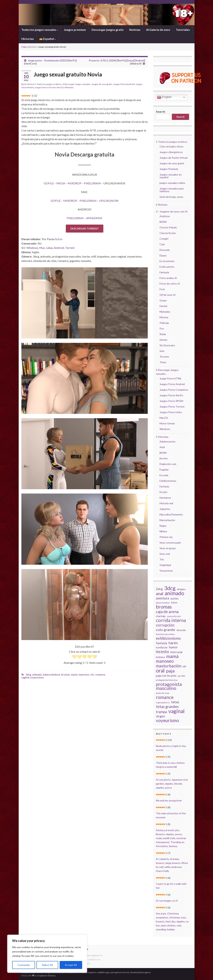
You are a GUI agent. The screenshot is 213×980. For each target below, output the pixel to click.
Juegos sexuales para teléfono (172, 190)
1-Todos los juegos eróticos (48, 84)
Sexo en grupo (168, 548)
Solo (162, 351)
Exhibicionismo (168, 481)
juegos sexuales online (172, 183)
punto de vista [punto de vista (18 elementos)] (163, 693)
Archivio (28, 84)
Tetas (163, 362)
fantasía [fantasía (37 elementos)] (162, 643)
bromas (66, 675)
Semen (163, 340)
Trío (162, 559)
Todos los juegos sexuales (40, 30)
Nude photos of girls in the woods (171, 748)
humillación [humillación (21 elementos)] (162, 648)
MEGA (61, 183)
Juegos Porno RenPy (171, 395)
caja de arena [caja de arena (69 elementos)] (167, 612)
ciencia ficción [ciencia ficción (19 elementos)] (174, 616)
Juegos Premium (169, 169)
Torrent (70, 248)
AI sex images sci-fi (167, 901)
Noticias (135, 30)
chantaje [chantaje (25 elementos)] (161, 616)
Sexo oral (165, 554)
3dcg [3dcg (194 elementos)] (170, 588)
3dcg (28, 675)
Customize (24, 965)
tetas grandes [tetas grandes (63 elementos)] (167, 707)
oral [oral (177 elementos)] (160, 670)
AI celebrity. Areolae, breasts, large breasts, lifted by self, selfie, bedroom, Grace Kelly (172, 865)
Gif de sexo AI (168, 295)
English (164, 97)
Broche (164, 458)
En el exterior (167, 261)
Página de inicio (29, 47)
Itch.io (58, 239)
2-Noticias (162, 205)
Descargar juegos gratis (108, 30)
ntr (92, 675)
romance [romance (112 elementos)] (165, 697)
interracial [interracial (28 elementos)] (176, 652)
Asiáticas (165, 216)
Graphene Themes (46, 976)
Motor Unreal (167, 423)
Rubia (163, 334)
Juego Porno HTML (170, 378)
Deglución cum (168, 464)
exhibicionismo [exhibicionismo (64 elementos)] (168, 638)
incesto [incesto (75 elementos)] (162, 652)
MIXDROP (75, 183)
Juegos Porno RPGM (171, 401)
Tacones (164, 357)
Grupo (163, 300)
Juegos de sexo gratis (102, 84)
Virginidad (165, 565)
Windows (69, 87)
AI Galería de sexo (158, 30)
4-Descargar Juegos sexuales (76, 84)
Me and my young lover (169, 800)
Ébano (163, 255)
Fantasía (164, 272)
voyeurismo (37, 677)
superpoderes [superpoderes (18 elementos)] (163, 702)
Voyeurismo (166, 571)
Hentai (163, 306)
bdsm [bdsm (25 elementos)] (174, 602)
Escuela (164, 475)
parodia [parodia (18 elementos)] (181, 676)
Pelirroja (164, 323)
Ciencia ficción (168, 233)
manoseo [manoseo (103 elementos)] (165, 661)
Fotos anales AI (168, 278)
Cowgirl (164, 239)
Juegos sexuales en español (171, 176)
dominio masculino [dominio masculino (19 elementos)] (165, 634)
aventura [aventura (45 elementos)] (162, 598)
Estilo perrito (167, 267)
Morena (164, 317)
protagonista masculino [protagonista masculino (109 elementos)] (169, 686)
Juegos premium (75, 30)
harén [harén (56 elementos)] (173, 643)
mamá (74, 675)
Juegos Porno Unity (171, 412)
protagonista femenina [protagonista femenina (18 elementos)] (167, 680)
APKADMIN (94, 218)
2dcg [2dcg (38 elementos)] (159, 589)
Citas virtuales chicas (171, 146)
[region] (47, 954)
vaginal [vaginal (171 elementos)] (176, 711)
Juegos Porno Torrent (45, 87)
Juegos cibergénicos (171, 152)
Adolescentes (167, 441)
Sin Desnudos (167, 345)
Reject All (47, 965)
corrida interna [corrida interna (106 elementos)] (171, 620)
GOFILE (49, 183)
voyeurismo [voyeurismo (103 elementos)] (167, 720)
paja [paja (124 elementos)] (170, 671)
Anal (162, 447)
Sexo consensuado (170, 543)
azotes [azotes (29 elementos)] (174, 598)
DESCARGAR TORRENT (85, 228)
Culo (162, 244)
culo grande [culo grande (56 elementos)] (166, 630)
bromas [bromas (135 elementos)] (164, 607)
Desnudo (165, 250)
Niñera (163, 531)
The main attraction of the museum (171, 815)
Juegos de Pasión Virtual (173, 158)
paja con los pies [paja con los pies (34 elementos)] (166, 675)
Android (59, 248)
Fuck (162, 289)
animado (37, 675)
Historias (28, 39)
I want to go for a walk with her (171, 886)
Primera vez (166, 537)
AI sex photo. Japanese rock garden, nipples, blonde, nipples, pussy (172, 784)
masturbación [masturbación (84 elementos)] (169, 666)
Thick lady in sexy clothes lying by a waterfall (170, 765)
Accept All (71, 965)
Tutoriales (183, 30)
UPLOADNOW (109, 201)
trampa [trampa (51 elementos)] (161, 712)
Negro (163, 526)
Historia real (166, 503)
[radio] (74, 657)
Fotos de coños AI (170, 284)
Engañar (164, 470)
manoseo (84, 675)
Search (161, 111)
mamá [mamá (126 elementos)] (172, 656)
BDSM (163, 222)
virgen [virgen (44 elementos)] (160, 716)
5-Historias (162, 437)
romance (100, 675)
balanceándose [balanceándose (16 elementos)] (163, 603)
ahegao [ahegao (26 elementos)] (181, 589)
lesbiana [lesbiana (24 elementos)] (160, 657)
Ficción (163, 492)
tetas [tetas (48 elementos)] (175, 702)
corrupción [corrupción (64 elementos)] (165, 625)
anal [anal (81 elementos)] (160, 594)
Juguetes (165, 509)
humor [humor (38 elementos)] (173, 647)
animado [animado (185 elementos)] (174, 593)
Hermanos (165, 498)
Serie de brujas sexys (171, 197)
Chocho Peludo (168, 227)
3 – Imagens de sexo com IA (172, 211)
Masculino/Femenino (171, 514)
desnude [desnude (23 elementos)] (181, 630)
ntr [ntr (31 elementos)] (185, 666)
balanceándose (52, 675)
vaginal (25, 677)
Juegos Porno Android (124, 84)
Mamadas (165, 312)
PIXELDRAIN (92, 183)
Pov (162, 328)
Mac (42, 248)
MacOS (60, 87)
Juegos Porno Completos (174, 390)
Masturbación (167, 520)
